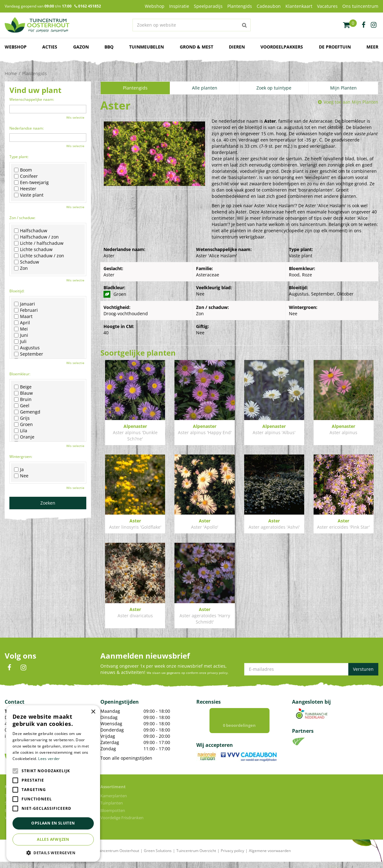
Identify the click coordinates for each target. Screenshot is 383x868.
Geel (22, 406)
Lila (21, 431)
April (22, 323)
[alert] (53, 783)
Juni (21, 335)
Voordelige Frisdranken (122, 824)
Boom (23, 170)
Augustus (27, 348)
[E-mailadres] (311, 669)
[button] (53, 853)
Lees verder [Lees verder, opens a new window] (49, 759)
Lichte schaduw (33, 249)
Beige (23, 387)
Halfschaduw (31, 231)
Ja (19, 470)
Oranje (24, 437)
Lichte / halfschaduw (39, 243)
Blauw (23, 393)
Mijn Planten (343, 88)
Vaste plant (29, 195)
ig (374, 25)
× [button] (93, 712)
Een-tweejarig (31, 182)
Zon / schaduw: (22, 218)
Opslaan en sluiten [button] (53, 823)
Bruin (23, 399)
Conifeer (26, 176)
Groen (23, 424)
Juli (20, 342)
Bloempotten (113, 817)
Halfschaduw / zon (36, 237)
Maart (23, 316)
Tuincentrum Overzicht (196, 857)
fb (364, 25)
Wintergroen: (21, 457)
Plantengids (135, 88)
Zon (21, 268)
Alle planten (205, 88)
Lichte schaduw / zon (39, 256)
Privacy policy (232, 857)
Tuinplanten (112, 809)
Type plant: (19, 157)
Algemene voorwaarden (270, 857)
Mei (21, 329)
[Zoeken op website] (191, 25)
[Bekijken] (350, 25)
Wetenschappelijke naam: (32, 99)
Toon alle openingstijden (126, 758)
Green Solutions (158, 857)
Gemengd (27, 412)
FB (9, 668)
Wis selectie (75, 117)
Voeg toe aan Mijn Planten (351, 102)
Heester (25, 189)
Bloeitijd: (17, 291)
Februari (26, 310)
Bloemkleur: (20, 374)
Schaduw (27, 262)
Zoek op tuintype (274, 88)
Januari (25, 304)
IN (23, 668)
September (29, 354)
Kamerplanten (114, 802)
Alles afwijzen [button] (53, 839)
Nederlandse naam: (27, 128)
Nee (21, 476)
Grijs (22, 418)
